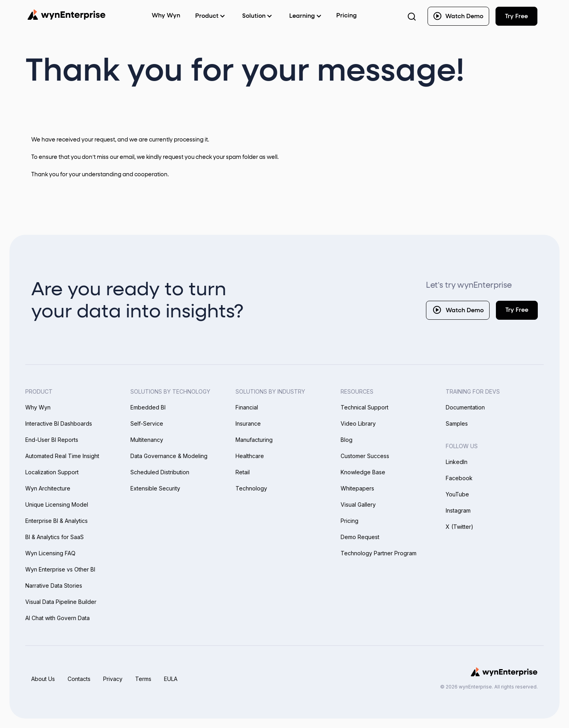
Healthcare (250, 456)
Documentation (465, 407)
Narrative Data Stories (54, 586)
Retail (243, 472)
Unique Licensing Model (57, 505)
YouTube (457, 494)
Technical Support (365, 407)
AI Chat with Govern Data (57, 618)
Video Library (358, 423)
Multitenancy (147, 440)
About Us (43, 679)
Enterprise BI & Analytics (57, 521)
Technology (251, 488)
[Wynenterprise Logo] (66, 15)
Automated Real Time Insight (62, 456)
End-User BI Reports (52, 440)
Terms (143, 679)
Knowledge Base (363, 472)
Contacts (79, 679)
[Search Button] (412, 16)
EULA (171, 679)
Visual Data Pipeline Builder (61, 602)
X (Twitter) (460, 527)
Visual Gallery (358, 505)
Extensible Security (155, 488)
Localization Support (52, 472)
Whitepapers (357, 488)
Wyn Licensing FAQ (50, 553)
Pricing (347, 16)
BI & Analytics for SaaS (55, 537)
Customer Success (365, 456)
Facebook (459, 478)
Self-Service (147, 423)
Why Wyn (38, 407)
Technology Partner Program (379, 553)
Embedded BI (148, 407)
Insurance (248, 423)
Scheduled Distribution (160, 472)
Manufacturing (254, 440)
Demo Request (360, 537)
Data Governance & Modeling (169, 456)
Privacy (113, 679)
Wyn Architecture (48, 488)
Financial (247, 407)
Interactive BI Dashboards (59, 423)
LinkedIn (457, 462)
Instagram (458, 510)
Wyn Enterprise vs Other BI (60, 569)
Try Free (517, 310)
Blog (347, 440)
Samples (457, 423)
